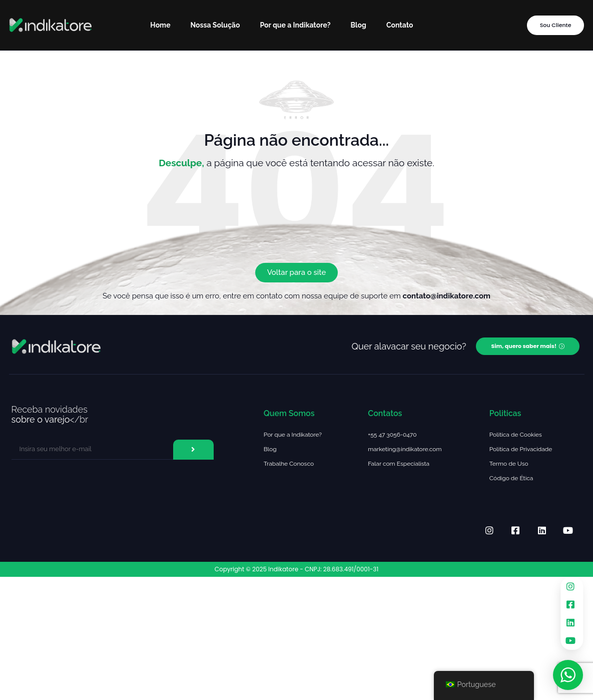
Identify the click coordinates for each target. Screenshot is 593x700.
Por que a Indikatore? (295, 25)
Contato (400, 25)
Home (160, 25)
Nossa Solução (215, 25)
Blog (359, 25)
